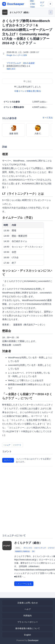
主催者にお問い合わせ (28, 603)
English (28, 635)
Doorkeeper (33, 640)
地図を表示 (11, 69)
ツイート (17, 445)
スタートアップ (40, 548)
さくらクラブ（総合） (20, 12)
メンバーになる (24, 584)
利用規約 (28, 616)
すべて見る (48, 118)
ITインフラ (28, 548)
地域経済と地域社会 (22, 551)
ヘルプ (28, 609)
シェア (7, 445)
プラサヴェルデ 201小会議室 (21, 63)
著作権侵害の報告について (28, 628)
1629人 (18, 548)
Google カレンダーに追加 (17, 55)
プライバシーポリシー (28, 622)
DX (33, 551)
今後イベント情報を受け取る (28, 91)
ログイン (8, 460)
